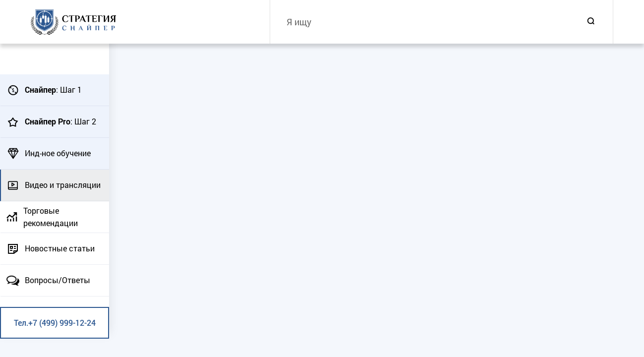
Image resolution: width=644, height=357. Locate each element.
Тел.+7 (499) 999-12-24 (55, 323)
